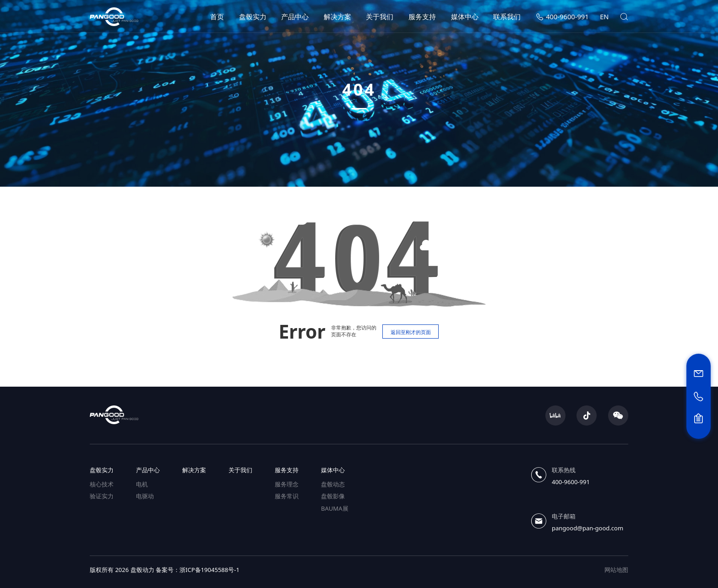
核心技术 (102, 484)
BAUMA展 (335, 508)
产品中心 (295, 16)
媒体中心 (465, 16)
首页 (217, 16)
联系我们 (507, 16)
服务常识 (287, 496)
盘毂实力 (253, 16)
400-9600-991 (562, 17)
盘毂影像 (333, 496)
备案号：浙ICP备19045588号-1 (198, 570)
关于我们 (380, 16)
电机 (142, 484)
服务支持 (422, 16)
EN (604, 16)
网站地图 (616, 570)
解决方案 (337, 16)
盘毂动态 (333, 484)
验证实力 (102, 496)
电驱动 (145, 496)
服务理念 (287, 484)
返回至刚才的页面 (411, 332)
